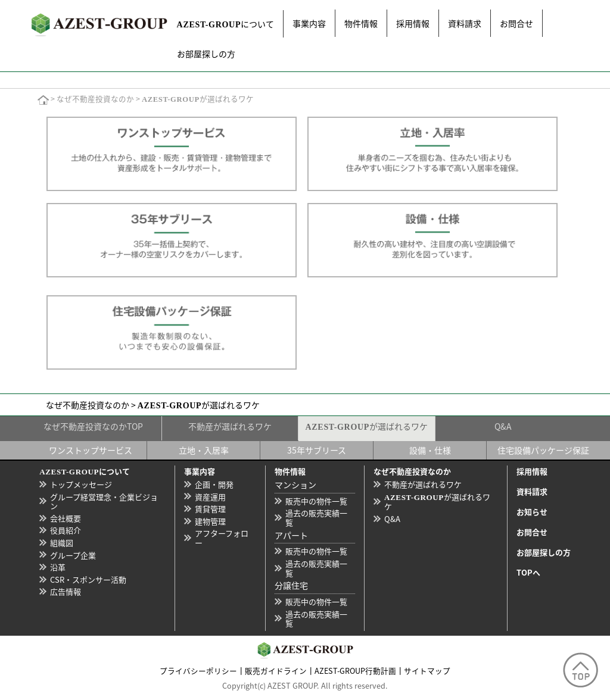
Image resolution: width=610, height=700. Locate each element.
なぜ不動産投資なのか (95, 99)
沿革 (58, 567)
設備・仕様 (430, 450)
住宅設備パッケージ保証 (543, 450)
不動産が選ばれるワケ (230, 426)
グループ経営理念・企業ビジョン (104, 501)
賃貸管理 (210, 509)
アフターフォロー (222, 538)
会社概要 (66, 518)
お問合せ (516, 23)
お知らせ (532, 512)
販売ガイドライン (276, 671)
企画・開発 (214, 484)
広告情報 (66, 591)
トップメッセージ (81, 484)
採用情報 (413, 23)
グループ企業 (73, 555)
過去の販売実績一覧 (316, 518)
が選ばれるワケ (367, 426)
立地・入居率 (204, 450)
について (226, 24)
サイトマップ (427, 671)
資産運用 (210, 497)
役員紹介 (66, 530)
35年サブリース (317, 450)
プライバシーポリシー (198, 671)
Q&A (503, 426)
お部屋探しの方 (206, 54)
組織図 (62, 543)
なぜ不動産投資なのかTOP (93, 426)
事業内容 (309, 23)
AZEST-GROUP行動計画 (355, 671)
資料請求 (465, 23)
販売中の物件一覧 (316, 501)
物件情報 (361, 23)
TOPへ (528, 572)
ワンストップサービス (91, 450)
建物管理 (210, 521)
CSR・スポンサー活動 (88, 579)
